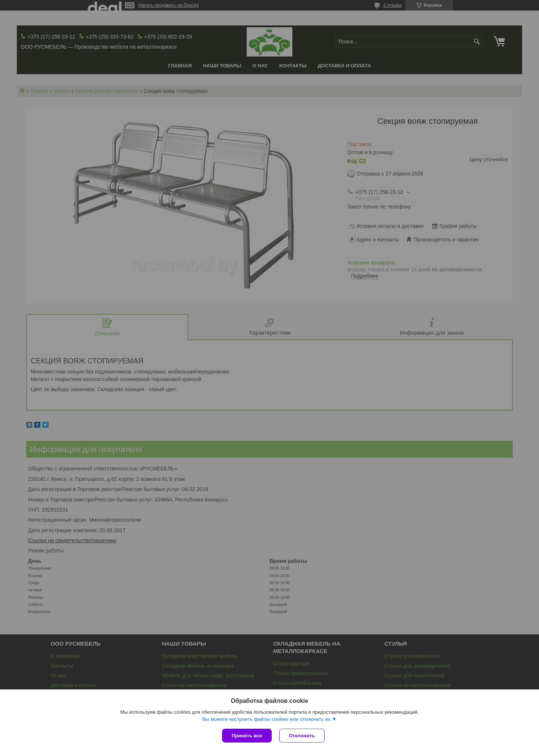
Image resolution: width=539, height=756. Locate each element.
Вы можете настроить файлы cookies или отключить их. (267, 719)
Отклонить (302, 736)
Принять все (247, 736)
